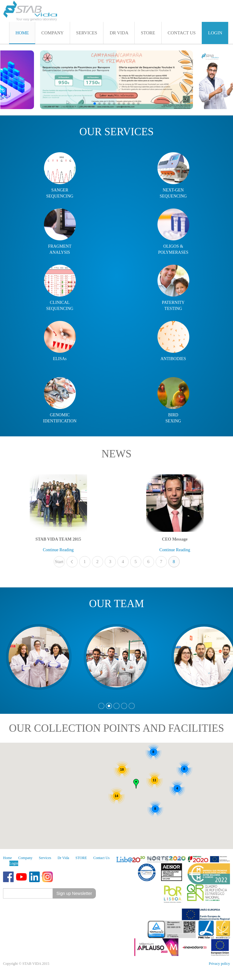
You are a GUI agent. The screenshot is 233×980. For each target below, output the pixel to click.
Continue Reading (58, 550)
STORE (81, 858)
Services (45, 858)
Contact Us (102, 858)
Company (25, 858)
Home (7, 858)
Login (14, 863)
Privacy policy (219, 964)
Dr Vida (63, 858)
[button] (95, 104)
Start (59, 562)
